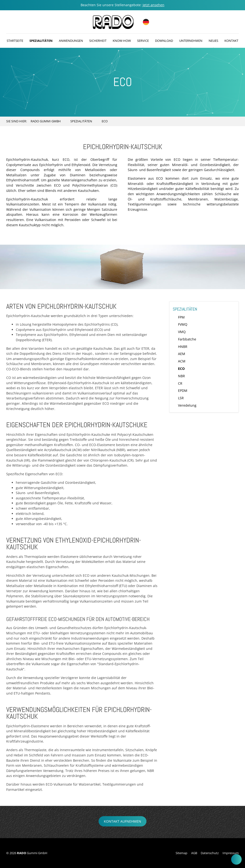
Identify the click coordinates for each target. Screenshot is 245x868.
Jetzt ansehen (153, 5)
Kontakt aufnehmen (122, 821)
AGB (194, 853)
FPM (181, 317)
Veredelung (187, 405)
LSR (181, 398)
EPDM (183, 391)
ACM (182, 361)
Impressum (231, 853)
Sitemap (181, 853)
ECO (181, 369)
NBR (181, 376)
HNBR (183, 347)
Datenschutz (210, 853)
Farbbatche (187, 339)
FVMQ (183, 324)
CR (180, 383)
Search (234, 121)
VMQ (182, 332)
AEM (182, 354)
